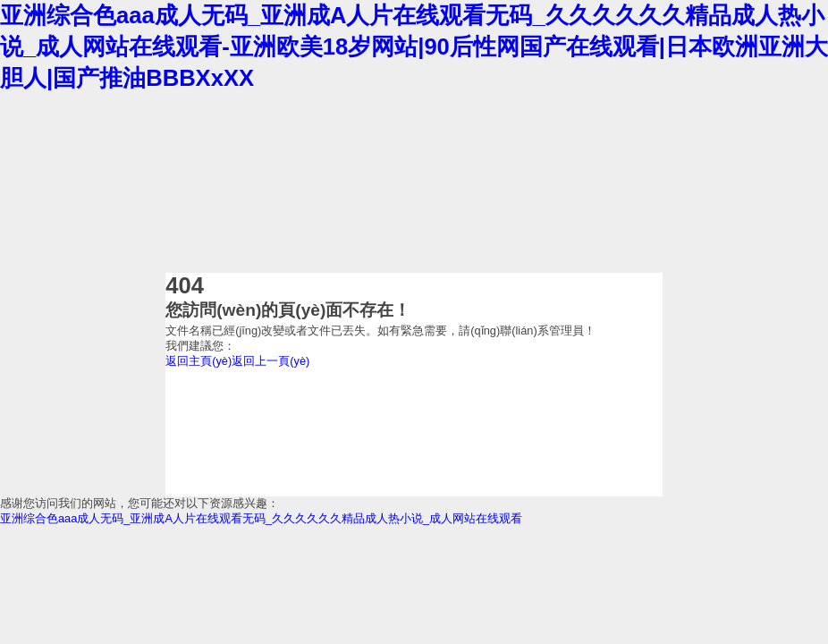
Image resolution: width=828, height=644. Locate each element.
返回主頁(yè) (199, 361)
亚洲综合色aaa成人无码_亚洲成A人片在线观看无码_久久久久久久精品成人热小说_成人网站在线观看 (261, 518)
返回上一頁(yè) (270, 361)
